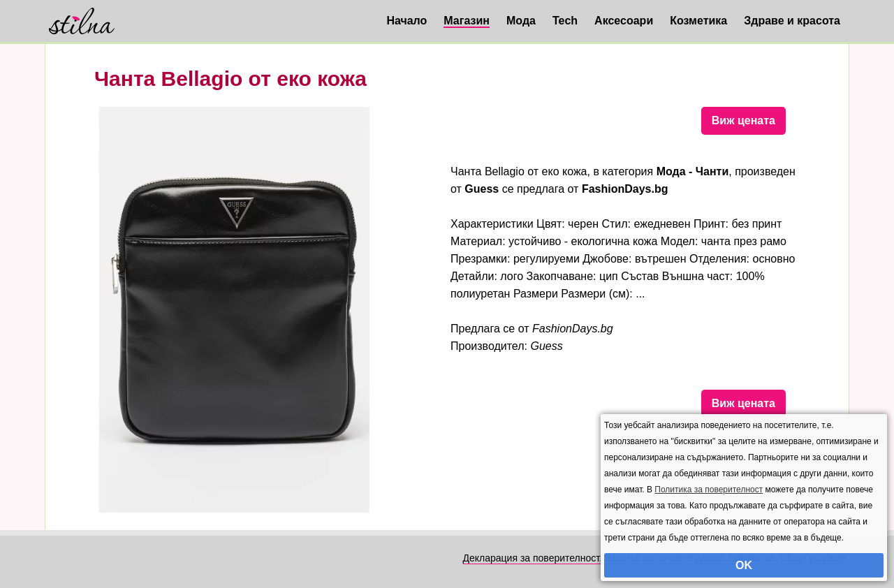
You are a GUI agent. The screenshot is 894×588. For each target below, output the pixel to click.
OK (744, 565)
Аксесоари (624, 21)
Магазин (467, 21)
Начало (406, 21)
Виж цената (743, 120)
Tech (565, 21)
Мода (521, 21)
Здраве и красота (792, 21)
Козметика (698, 21)
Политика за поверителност (709, 490)
